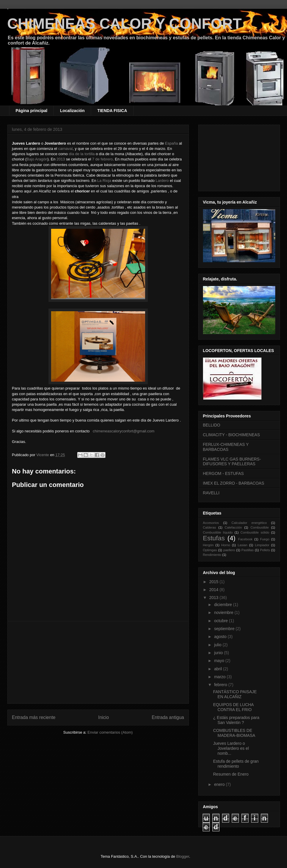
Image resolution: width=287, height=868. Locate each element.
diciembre (224, 605)
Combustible (260, 527)
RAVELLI (211, 493)
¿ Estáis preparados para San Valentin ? (236, 720)
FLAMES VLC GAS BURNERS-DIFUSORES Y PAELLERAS (232, 462)
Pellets (265, 550)
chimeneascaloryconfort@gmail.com (124, 431)
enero (220, 784)
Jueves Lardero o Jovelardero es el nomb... (231, 748)
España (172, 143)
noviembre (224, 612)
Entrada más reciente (34, 717)
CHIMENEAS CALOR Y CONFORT (125, 24)
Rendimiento (212, 555)
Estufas (214, 538)
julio (218, 645)
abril (219, 669)
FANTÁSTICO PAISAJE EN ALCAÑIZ (235, 694)
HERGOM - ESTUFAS (223, 473)
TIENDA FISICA (112, 111)
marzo (220, 677)
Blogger (183, 856)
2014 (214, 590)
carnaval (65, 149)
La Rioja (104, 181)
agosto (221, 637)
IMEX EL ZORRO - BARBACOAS (234, 483)
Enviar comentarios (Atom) (110, 732)
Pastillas (248, 550)
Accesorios (211, 523)
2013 (61, 159)
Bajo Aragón (37, 159)
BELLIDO (212, 425)
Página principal (31, 111)
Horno (226, 545)
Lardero (162, 181)
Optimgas (210, 550)
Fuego (265, 539)
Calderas (210, 527)
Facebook (245, 539)
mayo (220, 661)
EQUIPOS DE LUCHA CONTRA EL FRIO (233, 707)
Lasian (242, 545)
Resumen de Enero (231, 774)
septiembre (225, 629)
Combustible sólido (255, 532)
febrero (221, 685)
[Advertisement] (98, 662)
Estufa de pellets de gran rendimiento (236, 764)
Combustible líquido (218, 532)
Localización (72, 111)
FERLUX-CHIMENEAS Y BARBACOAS (226, 447)
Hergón (208, 545)
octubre (222, 621)
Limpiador (262, 545)
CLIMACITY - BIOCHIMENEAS (231, 435)
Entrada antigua (168, 717)
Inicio (103, 717)
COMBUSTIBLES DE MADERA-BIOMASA (234, 733)
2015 (214, 582)
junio (219, 653)
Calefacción (233, 527)
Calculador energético (249, 523)
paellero (229, 550)
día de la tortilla (82, 154)
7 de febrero (103, 159)
